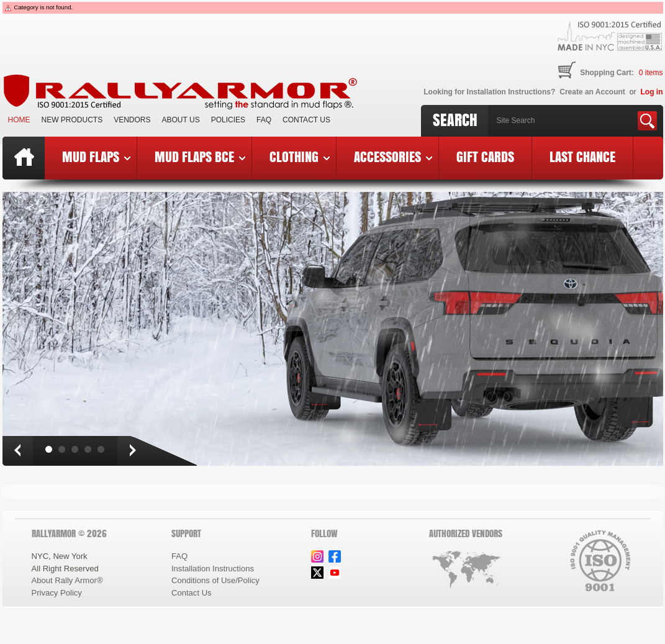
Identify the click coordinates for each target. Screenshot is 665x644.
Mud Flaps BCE (200, 156)
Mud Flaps (96, 156)
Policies (228, 120)
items (651, 73)
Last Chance (582, 156)
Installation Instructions (213, 569)
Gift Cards (485, 156)
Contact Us (306, 120)
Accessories (393, 156)
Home (19, 120)
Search (455, 120)
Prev (17, 451)
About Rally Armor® (67, 580)
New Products (72, 120)
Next (132, 451)
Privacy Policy (57, 593)
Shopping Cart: (607, 73)
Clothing (300, 156)
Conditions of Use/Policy (215, 580)
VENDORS (132, 120)
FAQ (264, 120)
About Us (181, 120)
